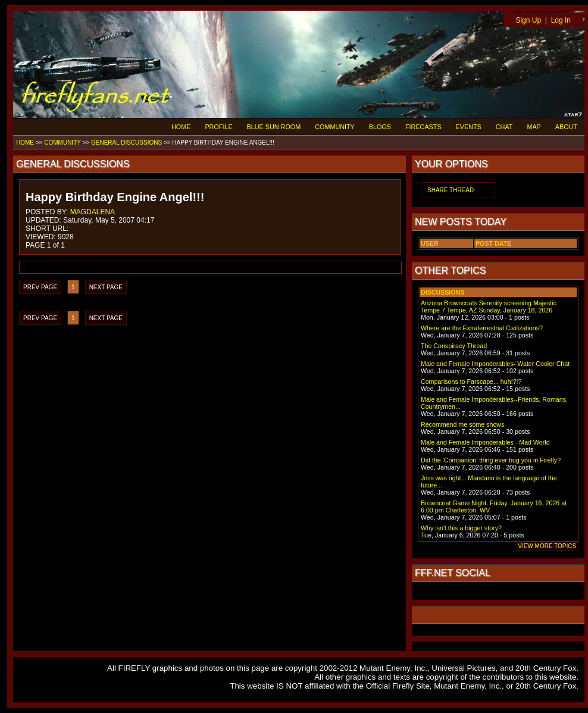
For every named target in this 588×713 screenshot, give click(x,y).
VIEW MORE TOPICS (547, 546)
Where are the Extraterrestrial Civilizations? (482, 328)
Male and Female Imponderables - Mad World (485, 442)
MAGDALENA (93, 212)
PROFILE (218, 127)
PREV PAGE (40, 287)
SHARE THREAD (451, 190)
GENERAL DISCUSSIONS (126, 143)
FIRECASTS (423, 127)
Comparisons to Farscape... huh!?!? (471, 381)
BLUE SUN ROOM (274, 127)
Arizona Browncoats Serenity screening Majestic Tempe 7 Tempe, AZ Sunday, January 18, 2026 (489, 307)
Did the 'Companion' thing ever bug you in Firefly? (491, 460)
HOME (181, 127)
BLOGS (380, 127)
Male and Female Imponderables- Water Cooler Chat (495, 364)
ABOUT (566, 127)
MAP (534, 127)
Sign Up (528, 20)
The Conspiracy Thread (454, 346)
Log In (561, 20)
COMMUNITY (335, 127)
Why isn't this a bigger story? (461, 528)
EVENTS (469, 127)
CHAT (504, 127)
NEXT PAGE (106, 287)
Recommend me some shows (462, 424)
